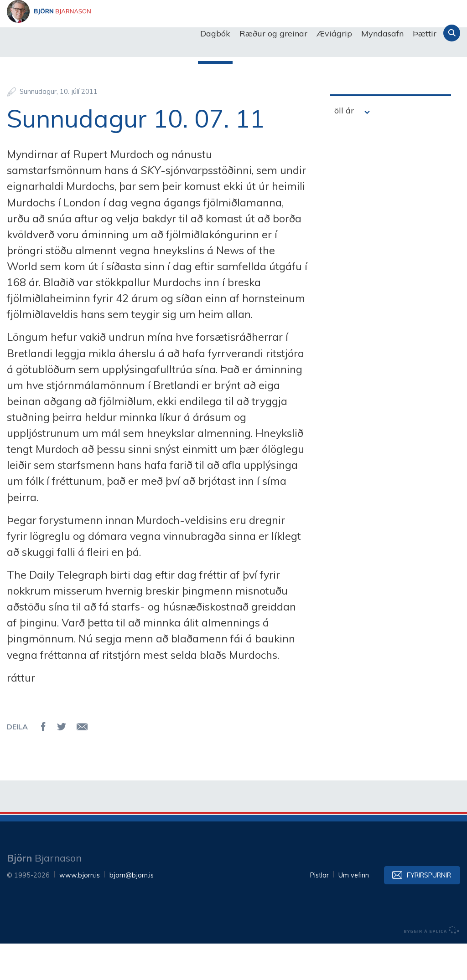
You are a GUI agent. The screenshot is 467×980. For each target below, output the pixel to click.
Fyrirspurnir (429, 912)
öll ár (344, 147)
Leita (452, 33)
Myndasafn (382, 33)
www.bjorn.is (80, 912)
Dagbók (215, 33)
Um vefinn (354, 912)
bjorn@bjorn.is (132, 912)
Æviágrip (334, 33)
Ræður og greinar (273, 33)
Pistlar (319, 912)
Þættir (425, 33)
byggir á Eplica (432, 966)
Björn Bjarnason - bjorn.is (98, 34)
